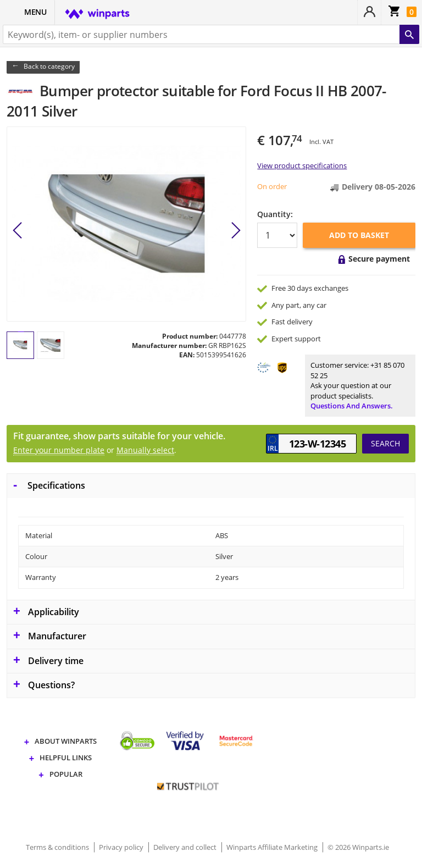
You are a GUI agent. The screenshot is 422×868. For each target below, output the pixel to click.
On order (272, 186)
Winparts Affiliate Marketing (273, 847)
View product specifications (302, 165)
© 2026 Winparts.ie (358, 847)
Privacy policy (122, 847)
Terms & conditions (58, 847)
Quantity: (275, 214)
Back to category (49, 66)
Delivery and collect (186, 847)
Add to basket (359, 235)
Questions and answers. (352, 406)
